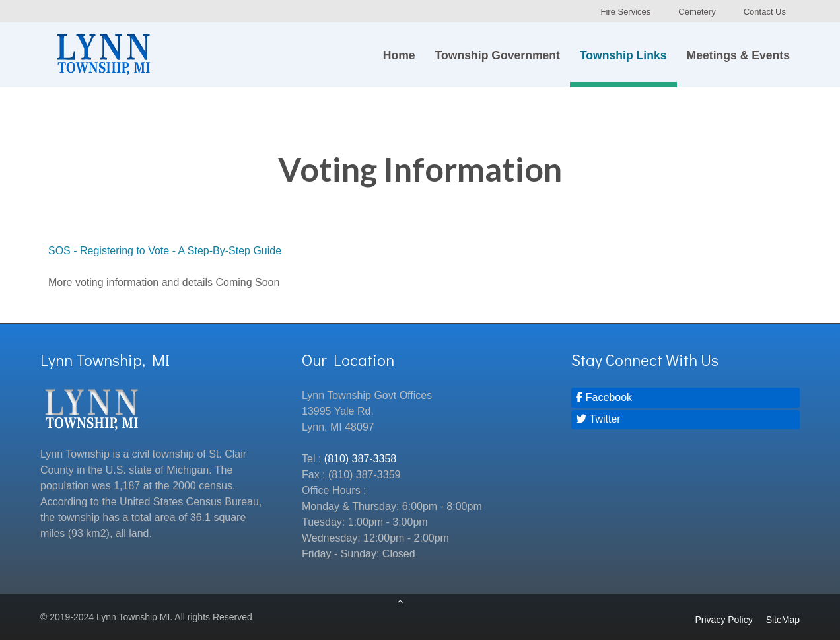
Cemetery (697, 12)
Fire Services (625, 12)
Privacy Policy (724, 620)
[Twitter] (685, 420)
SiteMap (783, 620)
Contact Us (765, 12)
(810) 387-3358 (360, 459)
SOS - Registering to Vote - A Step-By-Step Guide (165, 251)
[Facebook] (685, 397)
